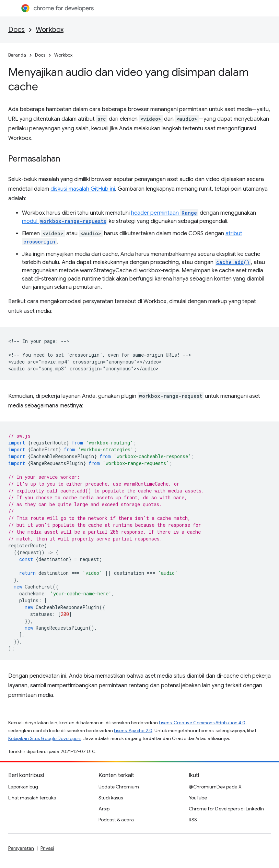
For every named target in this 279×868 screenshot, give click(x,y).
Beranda (17, 55)
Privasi (47, 848)
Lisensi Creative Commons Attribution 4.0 (202, 723)
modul (65, 221)
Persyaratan (21, 848)
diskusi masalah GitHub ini (83, 189)
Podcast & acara (116, 820)
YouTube (198, 798)
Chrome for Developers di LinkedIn (226, 809)
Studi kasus (111, 798)
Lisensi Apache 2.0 (133, 731)
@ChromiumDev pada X (215, 787)
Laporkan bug (23, 787)
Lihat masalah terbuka (32, 798)
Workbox (50, 30)
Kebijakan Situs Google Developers (45, 739)
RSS (193, 820)
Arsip (104, 809)
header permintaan (165, 213)
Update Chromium (119, 787)
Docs (16, 30)
